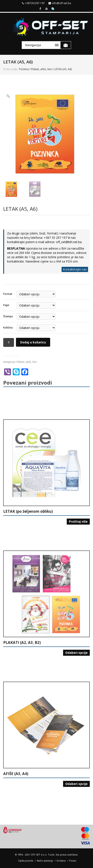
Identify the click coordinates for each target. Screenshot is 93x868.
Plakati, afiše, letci (42, 69)
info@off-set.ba (62, 3)
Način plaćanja (45, 861)
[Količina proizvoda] (9, 342)
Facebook (40, 8)
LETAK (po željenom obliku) (28, 511)
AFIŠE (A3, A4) (16, 774)
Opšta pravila (26, 861)
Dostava (61, 861)
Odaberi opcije (76, 653)
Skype (53, 8)
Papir (6, 305)
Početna (24, 69)
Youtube (46, 8)
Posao (73, 861)
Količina (8, 328)
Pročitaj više (78, 521)
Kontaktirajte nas (75, 269)
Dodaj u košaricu (33, 342)
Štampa (8, 316)
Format (8, 294)
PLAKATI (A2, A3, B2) (22, 643)
